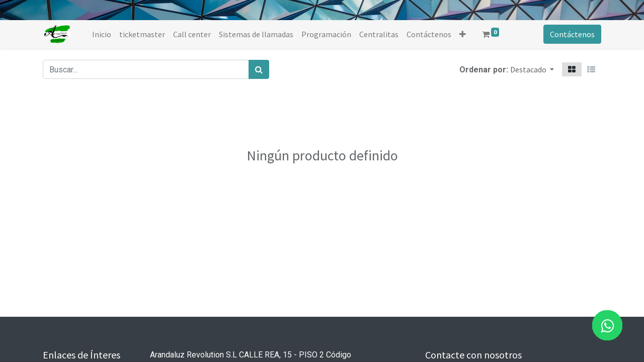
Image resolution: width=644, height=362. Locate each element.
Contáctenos (572, 34)
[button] (463, 34)
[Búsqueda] (259, 69)
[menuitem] (102, 34)
